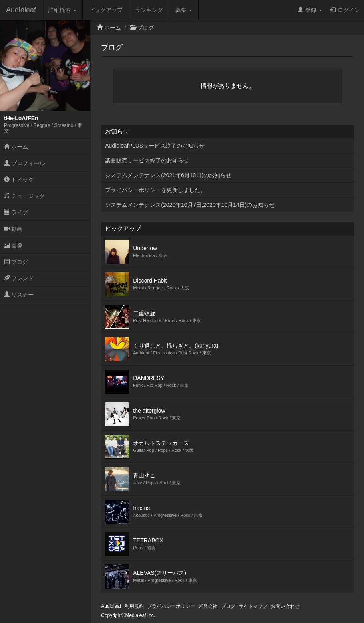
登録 (310, 10)
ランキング (149, 10)
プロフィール (24, 163)
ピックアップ (106, 10)
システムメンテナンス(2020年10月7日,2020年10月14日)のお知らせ (190, 205)
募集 (184, 10)
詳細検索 (62, 10)
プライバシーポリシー (171, 606)
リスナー (19, 295)
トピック (19, 180)
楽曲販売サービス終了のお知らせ (147, 160)
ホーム (16, 147)
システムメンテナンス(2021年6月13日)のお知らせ (168, 175)
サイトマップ (253, 606)
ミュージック (24, 196)
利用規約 (134, 606)
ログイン (345, 10)
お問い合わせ (285, 606)
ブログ (16, 262)
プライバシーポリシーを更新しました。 (155, 190)
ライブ (16, 212)
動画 (13, 229)
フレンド (19, 278)
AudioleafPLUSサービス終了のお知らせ (155, 146)
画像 (13, 245)
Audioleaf (21, 10)
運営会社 (208, 606)
